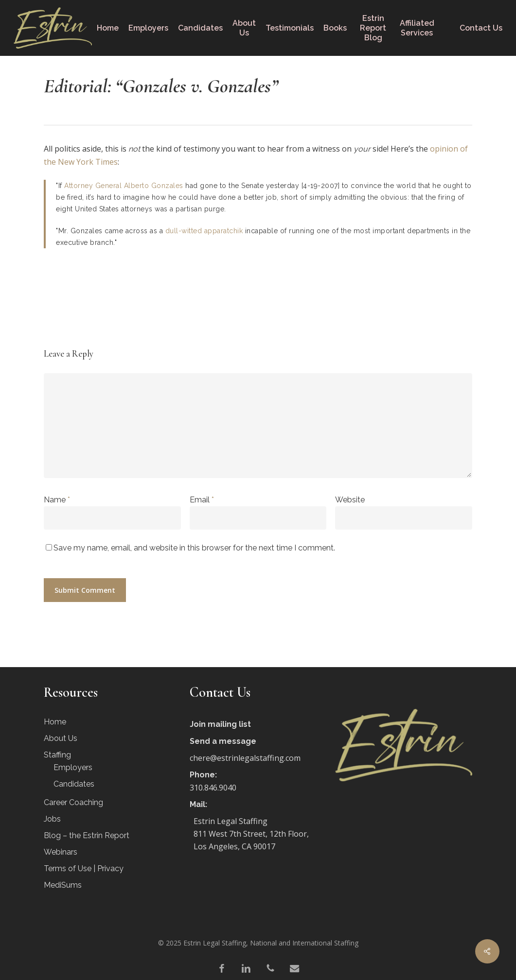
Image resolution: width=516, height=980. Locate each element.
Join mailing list (220, 724)
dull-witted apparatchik (204, 231)
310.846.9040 (213, 788)
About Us (61, 738)
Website (350, 500)
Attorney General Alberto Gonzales (124, 186)
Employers (73, 767)
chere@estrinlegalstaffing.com (245, 758)
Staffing (57, 755)
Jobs (52, 819)
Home (55, 722)
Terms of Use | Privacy (84, 868)
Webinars (61, 852)
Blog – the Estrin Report (87, 835)
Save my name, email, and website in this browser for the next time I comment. (194, 548)
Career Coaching (73, 802)
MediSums (63, 885)
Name (57, 500)
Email (202, 500)
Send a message (223, 741)
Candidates (74, 784)
